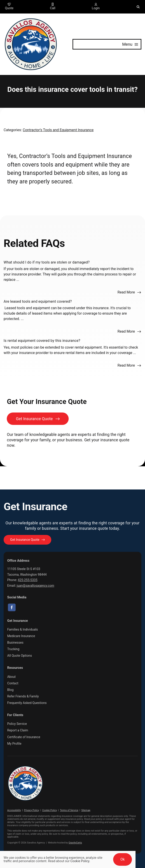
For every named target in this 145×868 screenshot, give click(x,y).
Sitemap (86, 810)
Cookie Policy (50, 810)
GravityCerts (75, 843)
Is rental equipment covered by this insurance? (42, 341)
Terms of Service (69, 810)
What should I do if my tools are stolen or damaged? (47, 262)
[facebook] (12, 607)
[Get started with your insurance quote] (27, 540)
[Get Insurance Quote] (38, 419)
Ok (123, 859)
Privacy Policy (32, 810)
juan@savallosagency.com (35, 586)
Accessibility (14, 810)
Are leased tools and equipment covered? (38, 301)
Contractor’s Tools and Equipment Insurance (58, 130)
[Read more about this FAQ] (129, 292)
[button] (138, 7)
